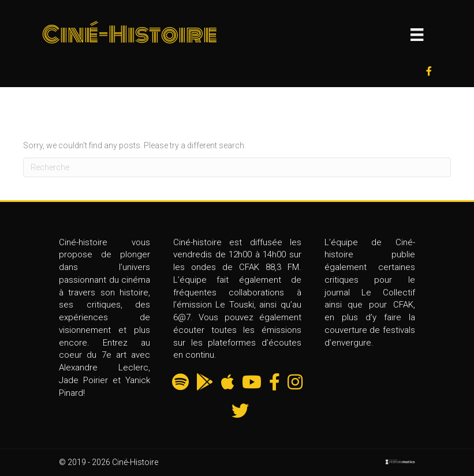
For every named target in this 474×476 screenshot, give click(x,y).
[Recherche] (237, 167)
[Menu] (417, 35)
